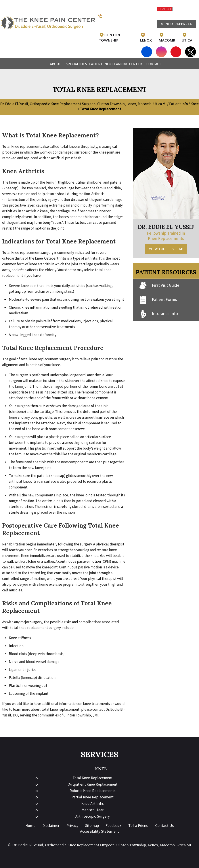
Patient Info (100, 64)
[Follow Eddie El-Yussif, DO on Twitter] (190, 52)
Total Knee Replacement (93, 778)
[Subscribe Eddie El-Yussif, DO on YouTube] (176, 49)
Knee (195, 104)
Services (100, 754)
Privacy (72, 825)
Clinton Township (109, 38)
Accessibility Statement (99, 831)
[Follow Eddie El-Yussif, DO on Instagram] (161, 49)
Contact (154, 64)
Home (40, 64)
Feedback (113, 825)
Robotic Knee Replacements (93, 791)
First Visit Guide (159, 286)
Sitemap (92, 825)
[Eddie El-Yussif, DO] (48, 23)
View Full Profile (166, 249)
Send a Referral (177, 24)
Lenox (146, 38)
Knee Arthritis (93, 803)
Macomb (167, 38)
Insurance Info (159, 314)
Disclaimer (51, 825)
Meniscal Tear (93, 810)
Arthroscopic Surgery (93, 816)
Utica (187, 38)
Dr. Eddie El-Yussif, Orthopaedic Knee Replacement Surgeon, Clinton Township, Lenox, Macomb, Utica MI (83, 104)
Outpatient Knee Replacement (93, 784)
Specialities (76, 64)
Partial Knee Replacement (93, 797)
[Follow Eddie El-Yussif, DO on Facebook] (147, 49)
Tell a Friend (138, 825)
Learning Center (127, 64)
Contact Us (165, 825)
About (55, 64)
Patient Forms (158, 300)
